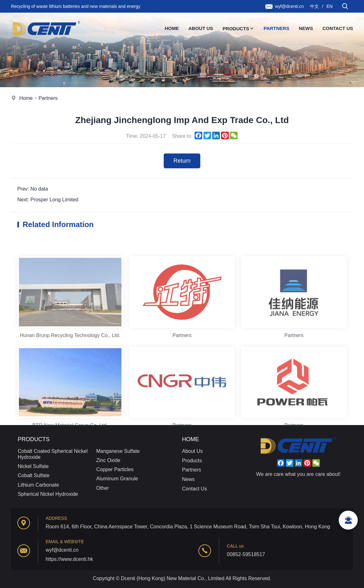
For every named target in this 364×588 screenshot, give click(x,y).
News (306, 28)
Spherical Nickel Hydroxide (48, 494)
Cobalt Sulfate (34, 475)
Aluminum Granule (117, 479)
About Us (201, 28)
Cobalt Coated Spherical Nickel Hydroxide (53, 454)
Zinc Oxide (108, 460)
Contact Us (338, 28)
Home (172, 28)
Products (238, 29)
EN (329, 6)
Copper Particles (115, 469)
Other (103, 488)
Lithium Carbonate (38, 485)
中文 (314, 6)
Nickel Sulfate (33, 466)
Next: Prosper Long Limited (48, 200)
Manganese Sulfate (118, 451)
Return (182, 161)
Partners (276, 28)
